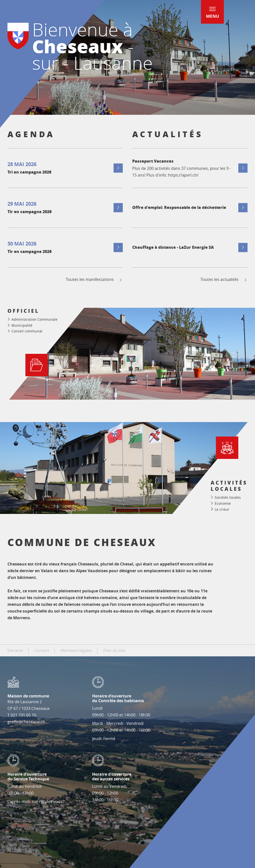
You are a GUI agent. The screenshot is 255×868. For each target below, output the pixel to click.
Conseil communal (27, 331)
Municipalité (22, 325)
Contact (42, 650)
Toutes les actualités (224, 279)
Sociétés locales (228, 497)
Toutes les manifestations (94, 279)
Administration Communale (34, 319)
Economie (223, 503)
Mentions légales (76, 650)
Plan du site (114, 650)
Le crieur (222, 509)
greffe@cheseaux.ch (26, 722)
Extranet (15, 650)
